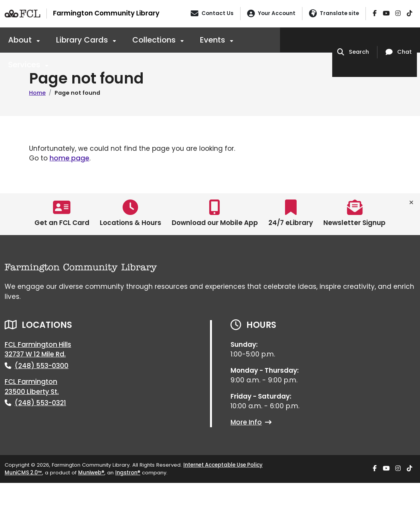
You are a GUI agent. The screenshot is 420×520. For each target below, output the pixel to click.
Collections (155, 40)
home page (69, 158)
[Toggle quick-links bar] (411, 203)
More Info (251, 422)
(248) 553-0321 (40, 403)
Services (25, 65)
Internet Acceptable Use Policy (223, 465)
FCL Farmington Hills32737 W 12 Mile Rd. (38, 350)
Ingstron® (128, 473)
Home (37, 93)
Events (213, 40)
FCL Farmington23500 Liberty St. (32, 387)
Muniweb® (91, 473)
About (21, 40)
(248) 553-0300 (42, 366)
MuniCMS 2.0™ (23, 473)
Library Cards (83, 40)
